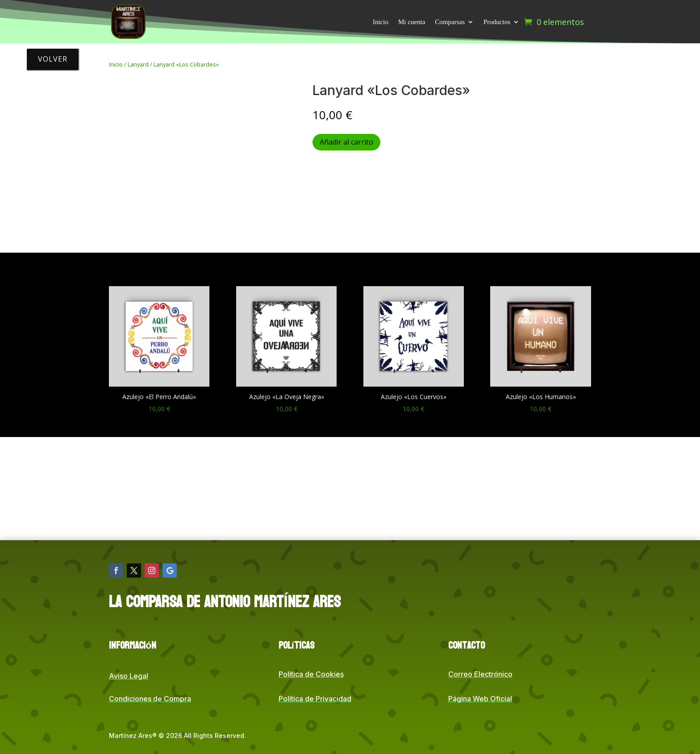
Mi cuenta (412, 22)
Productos (497, 22)
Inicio (381, 22)
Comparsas (450, 22)
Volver (53, 59)
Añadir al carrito (346, 142)
